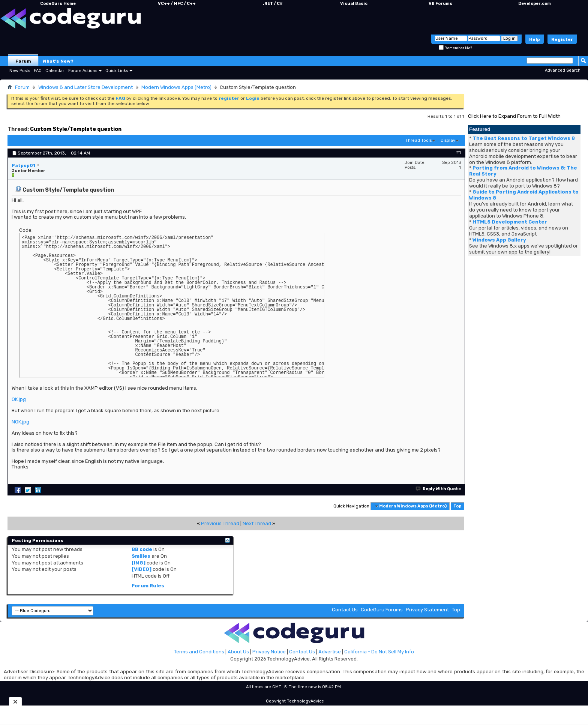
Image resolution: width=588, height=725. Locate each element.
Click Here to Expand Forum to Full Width (514, 116)
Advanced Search (563, 70)
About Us (238, 652)
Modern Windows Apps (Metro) (176, 87)
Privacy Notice (269, 652)
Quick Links (117, 71)
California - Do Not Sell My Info (379, 652)
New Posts (20, 71)
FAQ (38, 71)
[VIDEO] (142, 569)
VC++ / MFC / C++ (177, 4)
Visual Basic (354, 4)
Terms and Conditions (199, 652)
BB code (142, 549)
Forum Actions (83, 71)
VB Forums (440, 4)
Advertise (330, 652)
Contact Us (345, 610)
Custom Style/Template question (76, 129)
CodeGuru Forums (382, 610)
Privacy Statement (427, 610)
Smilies (141, 556)
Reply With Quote (439, 489)
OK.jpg (19, 399)
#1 (458, 152)
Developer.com (535, 4)
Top (457, 506)
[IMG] (139, 563)
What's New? (58, 61)
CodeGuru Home (58, 4)
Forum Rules (148, 586)
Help (535, 39)
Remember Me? (455, 48)
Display (448, 140)
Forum (23, 61)
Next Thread (257, 523)
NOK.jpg (20, 422)
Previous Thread (220, 523)
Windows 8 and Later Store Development (85, 87)
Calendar (55, 71)
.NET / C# (273, 4)
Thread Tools (418, 140)
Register (562, 39)
